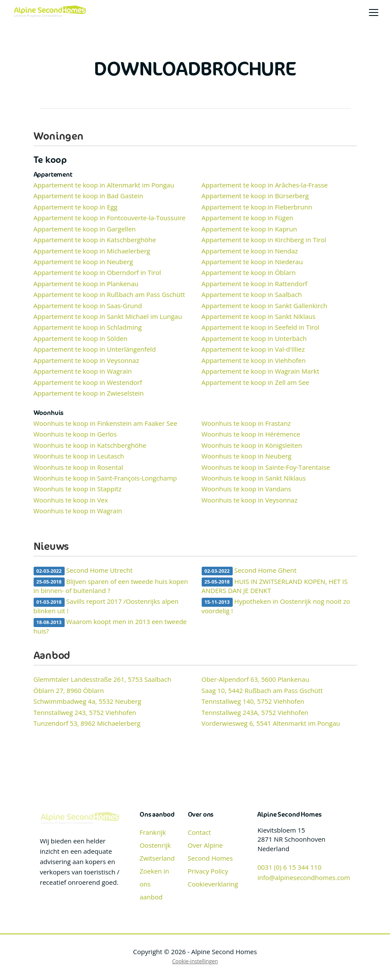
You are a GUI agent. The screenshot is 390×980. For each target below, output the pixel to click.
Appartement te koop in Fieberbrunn (257, 207)
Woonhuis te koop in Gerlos (75, 434)
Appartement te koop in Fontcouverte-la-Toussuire (110, 218)
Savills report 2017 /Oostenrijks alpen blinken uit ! (106, 606)
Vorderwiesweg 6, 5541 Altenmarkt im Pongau (271, 723)
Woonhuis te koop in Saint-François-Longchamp (105, 478)
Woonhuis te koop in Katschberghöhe (90, 445)
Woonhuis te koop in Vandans (246, 489)
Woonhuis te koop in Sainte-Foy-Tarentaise (266, 467)
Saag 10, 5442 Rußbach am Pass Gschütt (262, 690)
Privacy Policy (208, 871)
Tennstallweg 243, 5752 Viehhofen (85, 712)
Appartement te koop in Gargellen (85, 229)
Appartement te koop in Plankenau (86, 284)
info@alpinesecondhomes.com (304, 877)
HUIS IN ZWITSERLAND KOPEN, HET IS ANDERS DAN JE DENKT (275, 586)
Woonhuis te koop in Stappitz (78, 489)
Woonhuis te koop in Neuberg (247, 456)
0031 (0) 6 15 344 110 (289, 867)
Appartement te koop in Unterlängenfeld (95, 349)
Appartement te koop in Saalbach (252, 294)
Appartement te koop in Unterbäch (254, 338)
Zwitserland (157, 858)
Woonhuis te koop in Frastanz (246, 423)
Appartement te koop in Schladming (88, 327)
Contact (200, 832)
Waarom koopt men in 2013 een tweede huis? (110, 626)
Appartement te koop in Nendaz (250, 251)
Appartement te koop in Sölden (81, 338)
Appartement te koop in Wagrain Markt (261, 371)
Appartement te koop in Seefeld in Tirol (261, 327)
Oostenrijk (155, 845)
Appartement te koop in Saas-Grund (88, 306)
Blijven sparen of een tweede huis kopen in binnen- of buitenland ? (111, 586)
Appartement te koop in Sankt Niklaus (259, 316)
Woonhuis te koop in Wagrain (78, 511)
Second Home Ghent (249, 571)
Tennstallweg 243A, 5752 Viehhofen (255, 712)
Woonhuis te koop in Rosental (78, 467)
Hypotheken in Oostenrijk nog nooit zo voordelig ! (276, 606)
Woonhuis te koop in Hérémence (251, 434)
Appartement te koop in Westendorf (88, 382)
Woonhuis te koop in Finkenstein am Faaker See (106, 423)
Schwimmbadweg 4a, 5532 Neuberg (87, 701)
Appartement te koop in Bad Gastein (89, 196)
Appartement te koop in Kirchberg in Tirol (264, 240)
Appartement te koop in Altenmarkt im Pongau (104, 185)
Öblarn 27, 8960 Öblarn (69, 690)
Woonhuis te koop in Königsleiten (252, 445)
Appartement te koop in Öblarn (249, 272)
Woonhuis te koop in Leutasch (79, 456)
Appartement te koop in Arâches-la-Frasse (265, 185)
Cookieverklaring (213, 884)
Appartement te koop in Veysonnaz (86, 360)
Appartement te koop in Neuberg (83, 262)
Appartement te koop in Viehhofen (254, 360)
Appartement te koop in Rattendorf (255, 284)
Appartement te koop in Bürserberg (255, 196)
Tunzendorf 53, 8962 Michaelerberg (87, 723)
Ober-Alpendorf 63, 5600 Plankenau (256, 679)
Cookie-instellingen (195, 961)
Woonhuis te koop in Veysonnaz (250, 500)
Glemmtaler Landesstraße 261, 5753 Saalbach (103, 679)
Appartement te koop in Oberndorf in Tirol (97, 272)
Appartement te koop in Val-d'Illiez (253, 349)
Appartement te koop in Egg (76, 207)
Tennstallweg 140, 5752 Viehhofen (253, 701)
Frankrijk (153, 832)
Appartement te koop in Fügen (248, 218)
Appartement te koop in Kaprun (250, 229)
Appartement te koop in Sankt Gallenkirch (265, 306)
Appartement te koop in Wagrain (83, 371)
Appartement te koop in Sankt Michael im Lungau (108, 316)
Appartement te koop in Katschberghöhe (95, 240)
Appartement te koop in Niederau (252, 262)
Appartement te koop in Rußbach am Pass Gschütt (109, 294)
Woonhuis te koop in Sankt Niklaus (254, 478)
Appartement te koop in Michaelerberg (92, 251)
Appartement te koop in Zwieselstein (89, 393)
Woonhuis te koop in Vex (71, 500)
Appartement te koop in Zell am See (256, 382)
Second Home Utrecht (83, 571)
